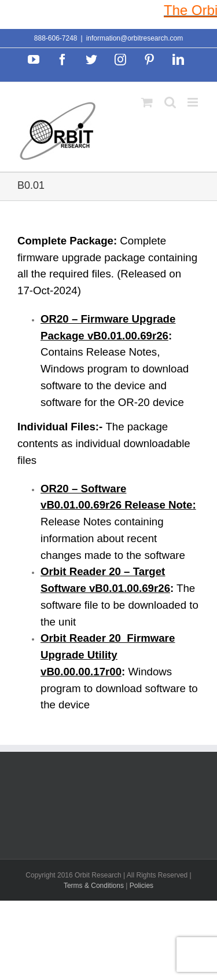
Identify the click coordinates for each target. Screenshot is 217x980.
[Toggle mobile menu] (194, 102)
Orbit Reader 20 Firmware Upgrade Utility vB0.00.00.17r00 (108, 655)
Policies (141, 886)
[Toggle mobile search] (170, 102)
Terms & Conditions (95, 886)
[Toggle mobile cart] (147, 102)
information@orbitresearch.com (135, 38)
